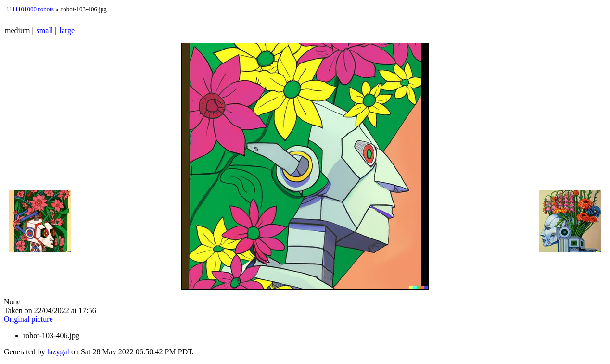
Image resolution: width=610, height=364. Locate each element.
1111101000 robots (30, 9)
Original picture (28, 319)
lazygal (58, 352)
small (45, 31)
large (67, 31)
